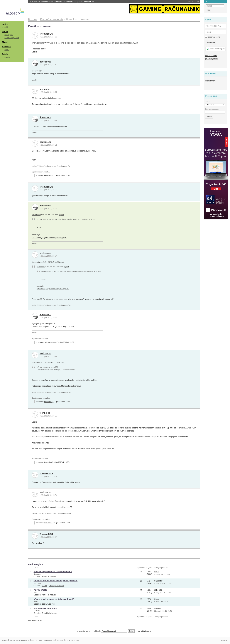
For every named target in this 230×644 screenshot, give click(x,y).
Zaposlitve (6, 47)
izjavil (61, 215)
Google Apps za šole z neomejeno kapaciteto (55, 581)
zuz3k (157, 572)
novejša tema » (145, 631)
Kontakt (60, 640)
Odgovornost (37, 640)
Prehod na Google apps (45, 608)
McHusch (37, 583)
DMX (35, 592)
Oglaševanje (49, 640)
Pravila (5, 640)
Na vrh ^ (225, 640)
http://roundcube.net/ (40, 443)
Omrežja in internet (49, 613)
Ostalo (5, 54)
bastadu (37, 611)
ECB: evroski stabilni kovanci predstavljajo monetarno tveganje (63, 2)
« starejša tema (84, 631)
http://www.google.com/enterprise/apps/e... (50, 238)
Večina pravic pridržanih (19, 640)
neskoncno (46, 142)
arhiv (7, 27)
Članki (5, 42)
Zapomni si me (213, 37)
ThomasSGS (46, 34)
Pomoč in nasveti (49, 577)
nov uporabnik (211, 56)
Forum (5, 32)
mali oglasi (9, 35)
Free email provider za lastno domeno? (53, 572)
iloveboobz (45, 62)
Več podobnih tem (36, 620)
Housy (36, 602)
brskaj (7, 50)
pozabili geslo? (211, 59)
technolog (45, 89)
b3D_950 (158, 590)
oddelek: (110, 631)
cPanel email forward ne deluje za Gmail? (54, 599)
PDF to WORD (40, 590)
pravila (7, 57)
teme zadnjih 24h (12, 38)
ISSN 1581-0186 (72, 640)
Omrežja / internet (56, 586)
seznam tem (210, 81)
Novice (5, 24)
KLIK (34, 160)
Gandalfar (158, 581)
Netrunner (37, 574)
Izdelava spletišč (48, 604)
